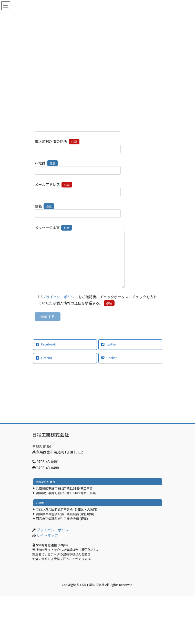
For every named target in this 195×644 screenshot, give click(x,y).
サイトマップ (47, 535)
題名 (78, 211)
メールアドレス (78, 189)
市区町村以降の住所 (78, 146)
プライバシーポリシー (60, 297)
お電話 (78, 167)
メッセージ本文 (80, 256)
